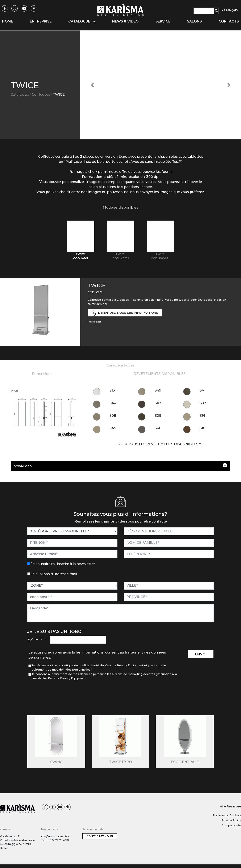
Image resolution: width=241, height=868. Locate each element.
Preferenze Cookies (227, 815)
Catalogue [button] (82, 21)
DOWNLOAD (120, 465)
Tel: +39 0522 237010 (55, 840)
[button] (92, 85)
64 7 (37, 639)
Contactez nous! (100, 836)
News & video (125, 21)
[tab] (81, 240)
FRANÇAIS (230, 10)
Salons (194, 21)
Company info (231, 825)
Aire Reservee (230, 806)
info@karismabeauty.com (58, 836)
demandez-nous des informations (125, 313)
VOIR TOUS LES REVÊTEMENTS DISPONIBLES (160, 444)
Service (163, 21)
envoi (201, 654)
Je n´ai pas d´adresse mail (54, 574)
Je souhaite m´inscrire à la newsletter (63, 564)
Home (8, 21)
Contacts (229, 21)
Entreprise (41, 21)
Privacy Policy (231, 820)
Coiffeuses (41, 95)
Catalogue (20, 95)
